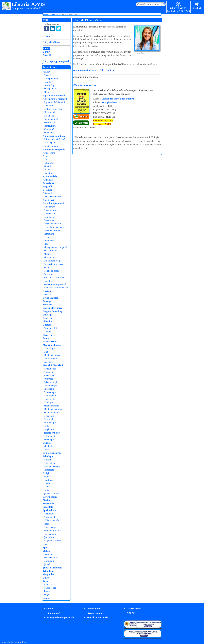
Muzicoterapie (51, 412)
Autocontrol (50, 207)
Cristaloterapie (51, 382)
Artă (45, 156)
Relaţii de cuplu (51, 271)
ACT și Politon (109, 102)
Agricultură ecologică (54, 95)
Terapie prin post (52, 433)
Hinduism (49, 483)
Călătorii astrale (51, 520)
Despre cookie (134, 609)
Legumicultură (51, 119)
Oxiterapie (49, 419)
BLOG (46, 36)
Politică (47, 443)
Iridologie (49, 402)
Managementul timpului (55, 247)
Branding (48, 82)
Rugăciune (49, 429)
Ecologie (47, 301)
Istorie (46, 338)
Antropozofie (50, 517)
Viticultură (49, 129)
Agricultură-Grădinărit (55, 99)
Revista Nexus (50, 497)
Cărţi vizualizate (51, 42)
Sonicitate (48, 507)
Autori (46, 48)
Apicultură (49, 106)
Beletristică (49, 183)
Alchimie (48, 514)
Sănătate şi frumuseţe (54, 278)
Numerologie (50, 527)
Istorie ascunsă (50, 342)
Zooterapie (49, 439)
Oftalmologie (50, 358)
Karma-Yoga (50, 588)
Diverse (47, 294)
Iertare (47, 237)
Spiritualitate (50, 510)
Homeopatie (50, 399)
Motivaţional (50, 257)
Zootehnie (49, 133)
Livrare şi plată (94, 613)
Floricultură (49, 112)
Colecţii (47, 55)
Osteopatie (49, 416)
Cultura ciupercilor (53, 109)
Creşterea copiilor (52, 224)
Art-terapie (49, 375)
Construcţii (49, 200)
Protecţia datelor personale (60, 617)
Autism (47, 460)
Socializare (49, 281)
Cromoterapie (50, 385)
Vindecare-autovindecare (56, 288)
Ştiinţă (46, 551)
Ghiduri (47, 325)
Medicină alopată (52, 345)
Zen (46, 544)
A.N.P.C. (131, 613)
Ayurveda (48, 379)
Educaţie (47, 304)
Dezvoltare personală (54, 203)
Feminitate (49, 234)
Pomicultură (50, 126)
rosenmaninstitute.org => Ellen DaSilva (93, 70)
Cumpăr (83, 116)
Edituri (47, 52)
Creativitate (49, 220)
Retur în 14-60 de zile (98, 617)
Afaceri (47, 72)
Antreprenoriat (51, 79)
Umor (46, 578)
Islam (46, 487)
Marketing (49, 92)
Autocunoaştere (51, 210)
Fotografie (49, 163)
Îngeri (47, 524)
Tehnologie (48, 571)
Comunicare (50, 217)
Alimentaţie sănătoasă (54, 136)
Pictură (47, 170)
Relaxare (48, 274)
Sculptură (48, 173)
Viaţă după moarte (53, 541)
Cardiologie (49, 348)
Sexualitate (48, 503)
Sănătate (47, 500)
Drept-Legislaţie (51, 298)
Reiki (46, 426)
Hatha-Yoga (50, 585)
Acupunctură (50, 369)
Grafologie (49, 561)
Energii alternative (52, 308)
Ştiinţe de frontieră (53, 568)
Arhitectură (49, 153)
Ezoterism (48, 318)
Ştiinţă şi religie (51, 493)
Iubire (47, 244)
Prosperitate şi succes (54, 264)
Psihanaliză (49, 463)
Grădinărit (49, 116)
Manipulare (49, 446)
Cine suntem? (54, 613)
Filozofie (47, 321)
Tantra (47, 591)
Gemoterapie (50, 392)
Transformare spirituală (55, 284)
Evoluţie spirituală (53, 230)
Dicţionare (48, 291)
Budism (48, 477)
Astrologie (48, 180)
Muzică (47, 166)
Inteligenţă (49, 240)
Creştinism (49, 480)
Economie (49, 554)
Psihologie (48, 456)
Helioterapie (50, 396)
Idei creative (49, 335)
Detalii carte (81, 123)
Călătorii (47, 193)
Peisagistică (49, 122)
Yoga (45, 581)
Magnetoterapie (51, 406)
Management (50, 89)
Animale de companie (54, 149)
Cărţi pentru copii (52, 197)
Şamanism (49, 537)
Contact (51, 609)
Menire (47, 254)
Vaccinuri (48, 362)
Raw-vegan (49, 143)
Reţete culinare (51, 146)
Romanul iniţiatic (52, 531)
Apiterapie (49, 372)
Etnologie (48, 315)
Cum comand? (94, 609)
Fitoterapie (49, 389)
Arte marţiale (50, 176)
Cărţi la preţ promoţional (56, 61)
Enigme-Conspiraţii (53, 311)
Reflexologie (50, 423)
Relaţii (47, 268)
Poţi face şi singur (52, 453)
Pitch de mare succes (85, 85)
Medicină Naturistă (53, 365)
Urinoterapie (50, 436)
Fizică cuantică (51, 557)
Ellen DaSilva (127, 99)
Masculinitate (50, 251)
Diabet (47, 352)
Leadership (49, 85)
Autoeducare (50, 214)
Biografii (47, 186)
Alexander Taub (110, 99)
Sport (46, 547)
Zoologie (47, 598)
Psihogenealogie (52, 466)
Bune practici (50, 328)
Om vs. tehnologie (53, 261)
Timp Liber (49, 574)
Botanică (47, 190)
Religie (46, 473)
